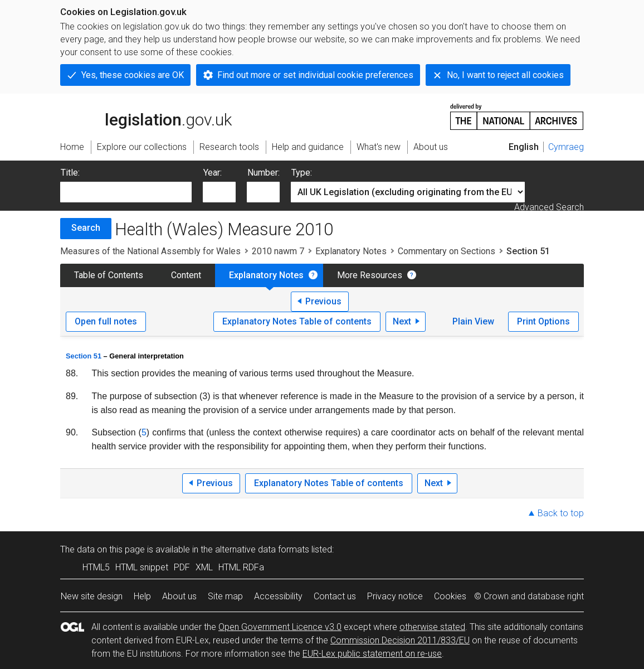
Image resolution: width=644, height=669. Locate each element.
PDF (182, 567)
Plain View (473, 321)
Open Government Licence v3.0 (280, 627)
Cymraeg (566, 147)
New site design (92, 596)
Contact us (335, 596)
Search (86, 228)
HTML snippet (142, 567)
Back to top (561, 513)
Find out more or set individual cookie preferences (315, 75)
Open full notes (106, 321)
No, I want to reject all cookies (505, 75)
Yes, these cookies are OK (133, 75)
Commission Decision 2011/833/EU (400, 640)
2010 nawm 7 (278, 251)
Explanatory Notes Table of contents (297, 321)
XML (204, 567)
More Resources (370, 275)
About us (179, 596)
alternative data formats (262, 549)
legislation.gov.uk (146, 116)
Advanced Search (549, 207)
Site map (225, 596)
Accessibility (278, 596)
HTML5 (96, 567)
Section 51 (84, 356)
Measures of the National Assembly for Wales (150, 251)
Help (142, 596)
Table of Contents (109, 275)
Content (186, 275)
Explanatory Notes (351, 251)
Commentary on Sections (447, 251)
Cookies (450, 596)
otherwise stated (432, 627)
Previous (323, 301)
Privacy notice (395, 596)
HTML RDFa (241, 567)
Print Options (543, 321)
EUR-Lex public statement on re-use (372, 654)
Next (402, 321)
